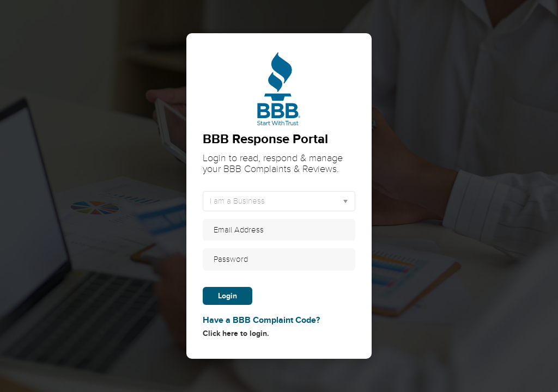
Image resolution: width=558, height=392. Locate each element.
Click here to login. (279, 326)
